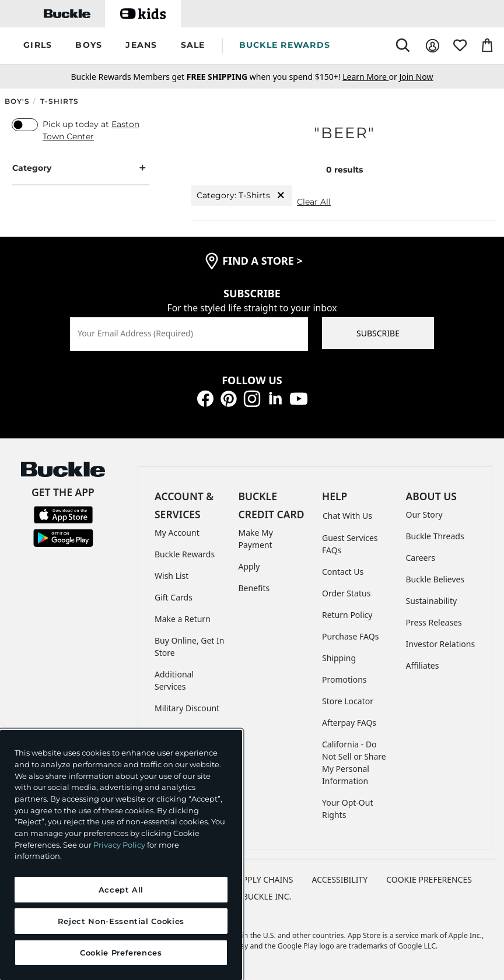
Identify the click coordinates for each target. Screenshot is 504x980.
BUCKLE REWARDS (285, 45)
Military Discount (187, 708)
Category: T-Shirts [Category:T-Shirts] (242, 196)
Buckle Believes (435, 579)
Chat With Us (347, 516)
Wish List (171, 576)
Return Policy (347, 615)
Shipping (339, 658)
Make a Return (183, 619)
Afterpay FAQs (349, 723)
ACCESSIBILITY (340, 879)
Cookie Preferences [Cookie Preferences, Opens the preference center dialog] (121, 953)
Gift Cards (174, 597)
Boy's (17, 101)
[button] (38, 46)
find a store (262, 261)
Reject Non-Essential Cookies (121, 921)
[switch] (25, 125)
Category (80, 168)
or (371, 77)
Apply (249, 566)
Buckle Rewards (185, 554)
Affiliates (423, 665)
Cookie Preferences (429, 879)
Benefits (254, 588)
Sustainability (432, 601)
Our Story (424, 514)
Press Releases (434, 622)
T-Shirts (60, 101)
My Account (177, 533)
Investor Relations (441, 644)
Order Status (346, 593)
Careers (421, 558)
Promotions (344, 679)
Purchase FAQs (350, 636)
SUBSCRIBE (378, 333)
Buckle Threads (435, 536)
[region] (121, 855)
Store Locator (348, 701)
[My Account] (433, 46)
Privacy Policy (119, 845)
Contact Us (343, 572)
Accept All (121, 890)
